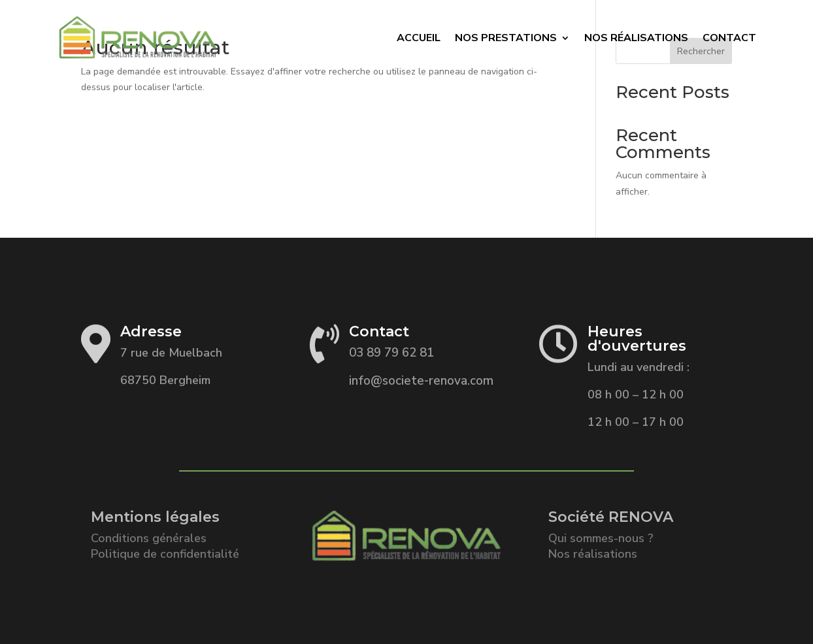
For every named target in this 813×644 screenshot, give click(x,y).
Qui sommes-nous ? (601, 538)
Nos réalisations (593, 554)
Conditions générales (149, 538)
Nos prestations (506, 38)
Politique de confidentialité (165, 554)
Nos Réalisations (636, 38)
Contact (729, 38)
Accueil (419, 38)
